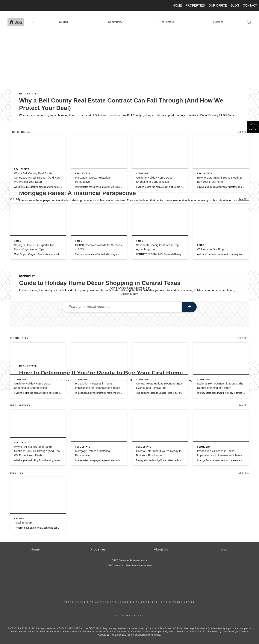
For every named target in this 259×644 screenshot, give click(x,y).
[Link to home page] (5, 6)
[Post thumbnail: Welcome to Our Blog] (221, 232)
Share (253, 127)
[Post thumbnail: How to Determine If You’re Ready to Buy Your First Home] (221, 164)
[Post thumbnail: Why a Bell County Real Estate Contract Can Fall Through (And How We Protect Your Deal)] (38, 164)
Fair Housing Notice (178, 602)
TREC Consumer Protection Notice (129, 560)
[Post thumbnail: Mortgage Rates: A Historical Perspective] (99, 164)
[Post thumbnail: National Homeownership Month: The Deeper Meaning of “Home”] (221, 370)
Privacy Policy (102, 602)
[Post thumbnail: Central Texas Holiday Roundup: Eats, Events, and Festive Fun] (160, 370)
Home (177, 6)
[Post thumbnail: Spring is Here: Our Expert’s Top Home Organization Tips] (38, 232)
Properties (195, 6)
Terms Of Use (75, 602)
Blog (235, 6)
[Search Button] (249, 22)
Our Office (218, 6)
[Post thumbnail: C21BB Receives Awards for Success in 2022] (99, 232)
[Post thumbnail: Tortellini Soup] (38, 505)
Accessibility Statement (138, 602)
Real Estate (28, 94)
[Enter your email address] (122, 307)
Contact (250, 6)
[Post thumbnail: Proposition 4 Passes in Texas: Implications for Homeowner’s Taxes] (99, 370)
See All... (244, 132)
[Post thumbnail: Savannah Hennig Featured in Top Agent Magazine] (160, 232)
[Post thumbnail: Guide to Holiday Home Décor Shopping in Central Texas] (160, 164)
